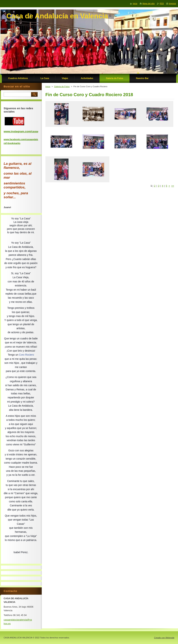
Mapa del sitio (148, 3)
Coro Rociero (27, 355)
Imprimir (172, 3)
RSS (162, 3)
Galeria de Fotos (62, 86)
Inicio (48, 86)
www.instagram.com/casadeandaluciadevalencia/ (36, 131)
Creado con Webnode (164, 638)
